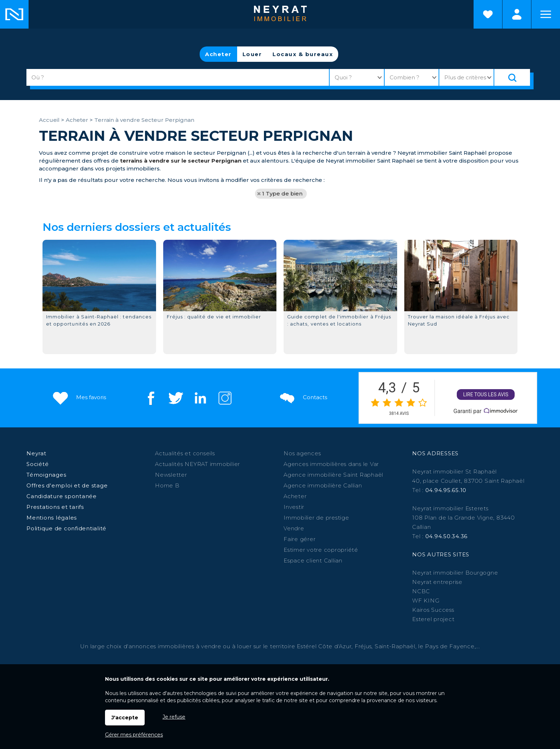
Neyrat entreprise (437, 582)
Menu (546, 14)
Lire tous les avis (486, 395)
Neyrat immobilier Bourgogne (455, 573)
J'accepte (125, 718)
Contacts (303, 398)
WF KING (426, 601)
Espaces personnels (517, 14)
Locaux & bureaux (303, 54)
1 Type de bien (282, 194)
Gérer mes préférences (134, 735)
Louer (252, 54)
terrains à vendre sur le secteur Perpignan (181, 161)
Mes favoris (79, 398)
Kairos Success (433, 610)
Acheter (218, 54)
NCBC (421, 591)
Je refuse (174, 717)
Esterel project (433, 619)
